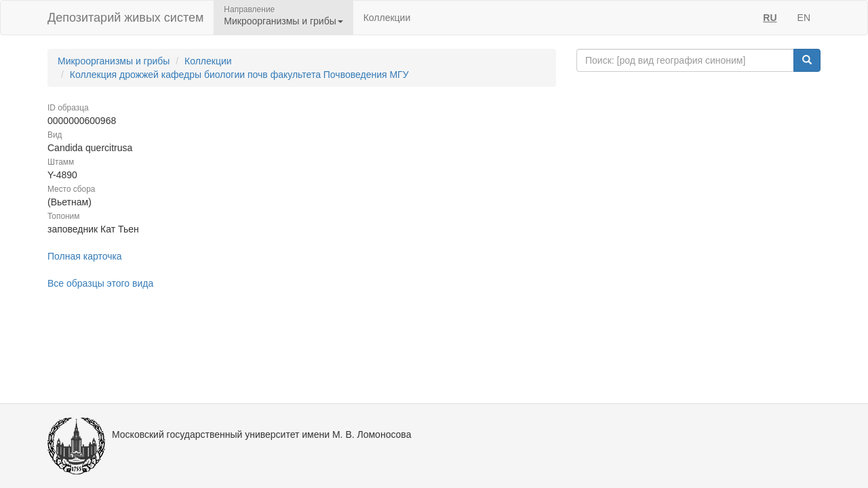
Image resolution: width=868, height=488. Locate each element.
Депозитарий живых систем (125, 18)
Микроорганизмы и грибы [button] (283, 21)
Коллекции (387, 18)
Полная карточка (85, 256)
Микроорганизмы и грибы (114, 61)
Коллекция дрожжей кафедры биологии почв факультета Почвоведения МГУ (239, 75)
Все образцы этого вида (100, 283)
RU (770, 18)
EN (804, 18)
